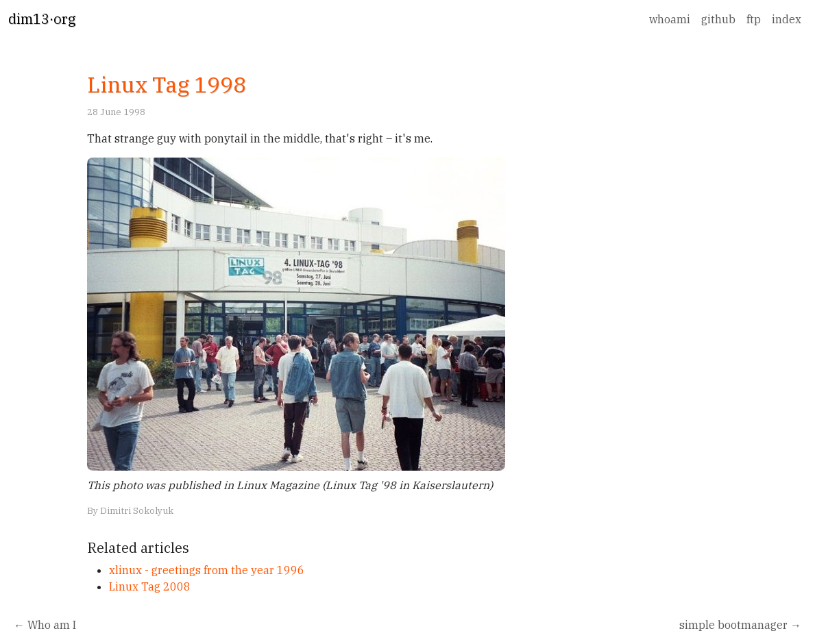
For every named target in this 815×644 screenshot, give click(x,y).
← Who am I (45, 625)
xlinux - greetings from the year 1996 (207, 570)
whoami (670, 19)
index (787, 19)
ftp (754, 19)
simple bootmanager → (740, 625)
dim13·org (42, 19)
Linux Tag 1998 (167, 84)
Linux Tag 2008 (150, 586)
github (718, 19)
